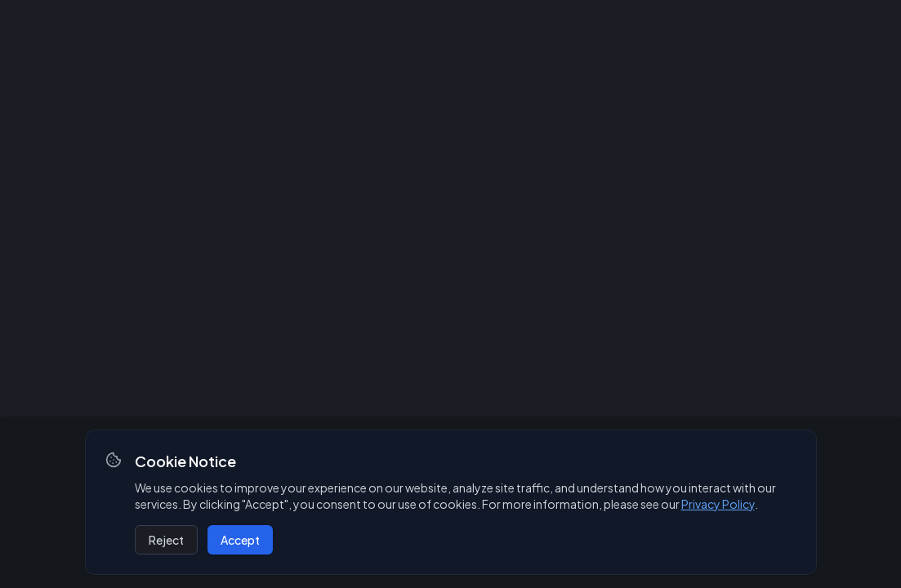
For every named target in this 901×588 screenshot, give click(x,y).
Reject (166, 540)
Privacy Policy (718, 504)
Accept (240, 540)
